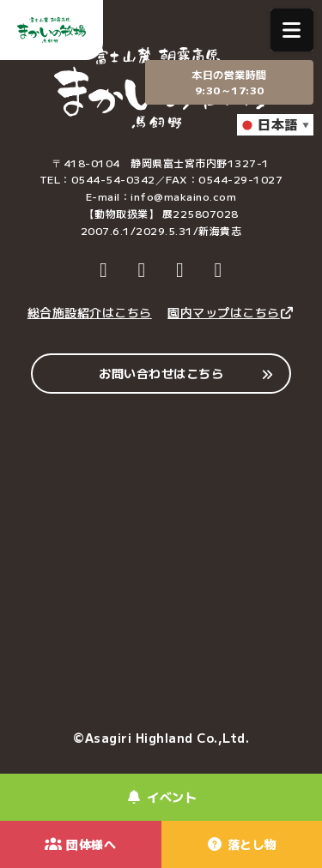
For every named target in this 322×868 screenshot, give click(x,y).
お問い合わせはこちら (161, 373)
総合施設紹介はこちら (90, 312)
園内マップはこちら (231, 312)
